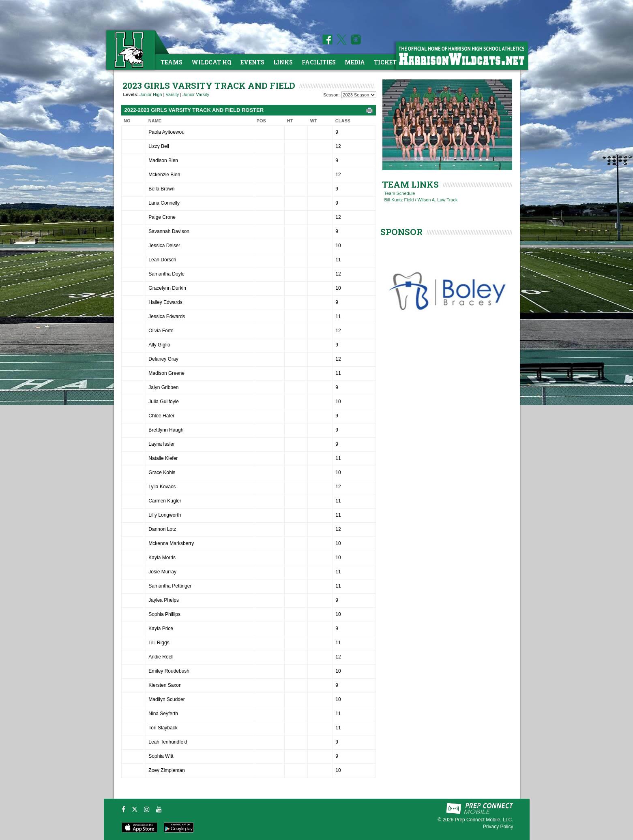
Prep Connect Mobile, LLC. (484, 820)
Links (283, 62)
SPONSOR (401, 232)
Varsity (173, 94)
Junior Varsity (196, 94)
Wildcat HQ (211, 62)
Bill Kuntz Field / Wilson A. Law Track (421, 200)
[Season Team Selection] (359, 95)
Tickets (387, 62)
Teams (172, 62)
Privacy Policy (498, 827)
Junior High (151, 94)
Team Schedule (400, 193)
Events (252, 62)
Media (355, 62)
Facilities (319, 62)
